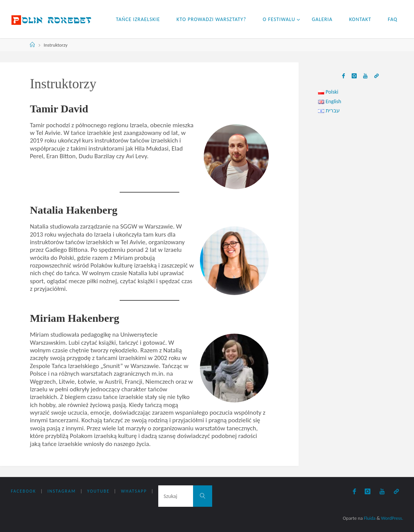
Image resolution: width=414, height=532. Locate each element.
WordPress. (392, 518)
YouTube (99, 491)
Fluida (368, 518)
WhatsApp (134, 491)
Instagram (62, 491)
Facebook (24, 491)
